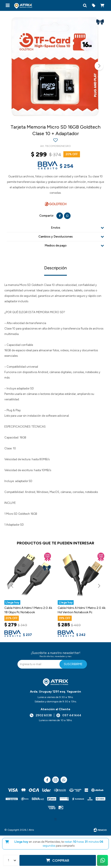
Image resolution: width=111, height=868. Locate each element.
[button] (85, 5)
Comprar (61, 860)
